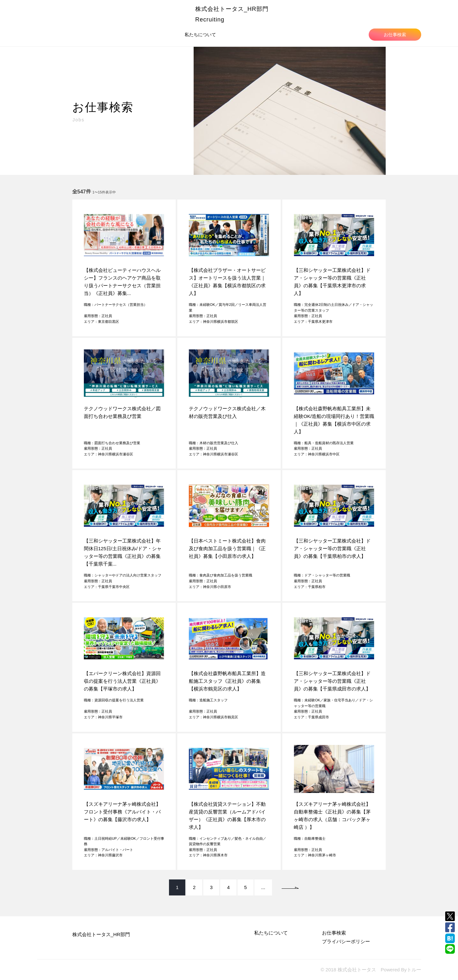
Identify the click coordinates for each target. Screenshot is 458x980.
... (263, 887)
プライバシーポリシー (346, 941)
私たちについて (200, 35)
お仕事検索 (395, 35)
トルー (414, 970)
